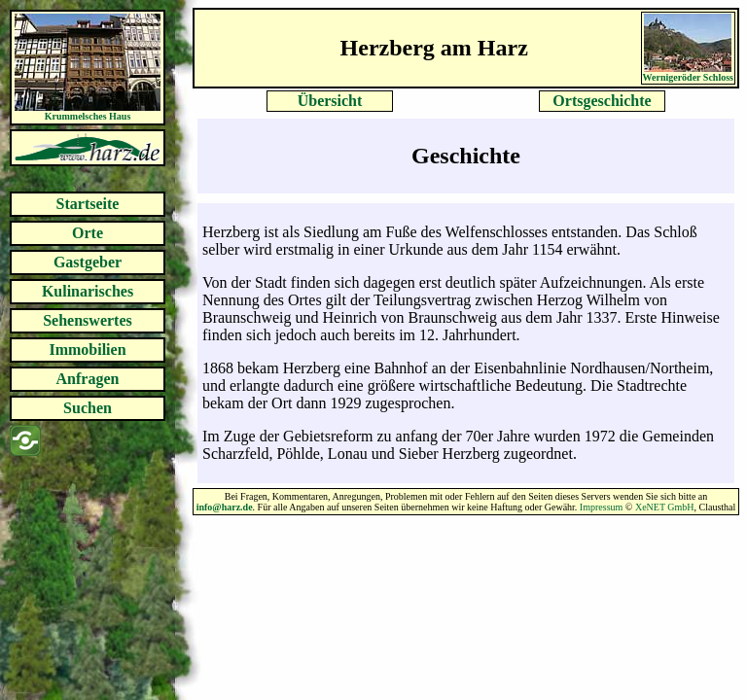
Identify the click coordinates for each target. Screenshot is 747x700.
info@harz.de (225, 507)
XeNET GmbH (665, 507)
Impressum (601, 507)
